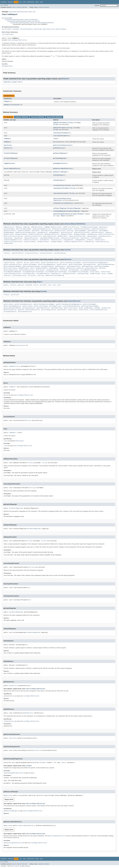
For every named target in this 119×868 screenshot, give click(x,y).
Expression (8, 145)
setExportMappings (60, 208)
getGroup (70, 231)
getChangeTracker (90, 264)
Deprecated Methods (54, 117)
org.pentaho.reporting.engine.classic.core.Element (21, 20)
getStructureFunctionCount (13, 236)
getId (32, 268)
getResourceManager (60, 172)
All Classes (4, 5)
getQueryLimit (9, 234)
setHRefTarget (95, 274)
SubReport (7, 101)
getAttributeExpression (50, 263)
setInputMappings (59, 211)
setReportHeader (57, 242)
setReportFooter (43, 242)
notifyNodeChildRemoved (12, 272)
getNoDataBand (9, 233)
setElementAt (44, 240)
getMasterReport (42, 268)
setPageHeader (80, 240)
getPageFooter (42, 233)
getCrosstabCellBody (24, 229)
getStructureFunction (106, 234)
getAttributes (62, 264)
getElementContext (74, 266)
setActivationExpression (62, 198)
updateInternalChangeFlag (55, 275)
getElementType (87, 266)
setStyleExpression (19, 275)
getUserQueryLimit (49, 236)
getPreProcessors (98, 233)
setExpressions (56, 240)
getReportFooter (67, 234)
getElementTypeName (102, 266)
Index (37, 2)
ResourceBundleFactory (12, 168)
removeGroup (8, 238)
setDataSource (56, 274)
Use (21, 2)
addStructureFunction (71, 227)
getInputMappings (59, 158)
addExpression (9, 227)
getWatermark (62, 236)
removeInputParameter (61, 193)
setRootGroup (89, 242)
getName (62, 268)
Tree (24, 2)
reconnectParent (59, 185)
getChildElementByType (106, 264)
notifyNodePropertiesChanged (33, 272)
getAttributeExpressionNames (71, 263)
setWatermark (8, 243)
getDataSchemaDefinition (42, 229)
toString (40, 275)
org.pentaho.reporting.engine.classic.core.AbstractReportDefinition (32, 23)
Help (41, 2)
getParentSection (91, 268)
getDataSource (60, 266)
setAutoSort (85, 238)
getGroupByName (80, 231)
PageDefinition (9, 163)
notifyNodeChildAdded (88, 270)
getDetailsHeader (24, 231)
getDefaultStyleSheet (82, 229)
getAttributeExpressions (13, 264)
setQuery (90, 240)
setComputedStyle (43, 274)
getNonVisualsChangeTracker (26, 233)
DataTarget (38, 29)
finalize (13, 285)
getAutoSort (104, 227)
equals (6, 285)
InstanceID (15, 105)
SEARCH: (97, 6)
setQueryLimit (100, 240)
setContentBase (96, 238)
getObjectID (71, 268)
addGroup (18, 227)
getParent (80, 268)
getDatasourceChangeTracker (62, 229)
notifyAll (43, 285)
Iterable (23, 29)
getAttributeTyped (75, 264)
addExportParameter (60, 123)
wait (50, 285)
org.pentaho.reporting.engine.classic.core (22, 12)
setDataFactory (59, 203)
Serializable (7, 29)
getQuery (109, 233)
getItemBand (104, 231)
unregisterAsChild (31, 253)
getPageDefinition (60, 163)
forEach (6, 295)
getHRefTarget (24, 268)
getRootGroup (92, 234)
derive (56, 142)
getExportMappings (60, 153)
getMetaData (53, 268)
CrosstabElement (8, 34)
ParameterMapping (10, 153)
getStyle (102, 268)
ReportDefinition (49, 29)
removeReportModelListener (50, 238)
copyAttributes (9, 263)
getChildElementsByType (31, 266)
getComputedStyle (48, 266)
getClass (21, 285)
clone (55, 139)
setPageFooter (68, 240)
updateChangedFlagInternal (63, 214)
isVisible (64, 270)
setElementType (83, 274)
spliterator (15, 295)
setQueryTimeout (30, 242)
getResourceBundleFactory (63, 168)
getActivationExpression (62, 145)
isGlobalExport (59, 175)
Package (10, 2)
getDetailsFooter (10, 231)
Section (68, 185)
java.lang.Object (7, 18)
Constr (19, 7)
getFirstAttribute (10, 268)
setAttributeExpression (12, 274)
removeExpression (105, 236)
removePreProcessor (31, 238)
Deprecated (31, 2)
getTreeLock (40, 270)
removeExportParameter (61, 188)
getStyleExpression (11, 270)
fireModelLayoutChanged (89, 227)
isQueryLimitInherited (77, 236)
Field (14, 7)
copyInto (19, 263)
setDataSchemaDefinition (13, 240)
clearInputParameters (61, 136)
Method (25, 7)
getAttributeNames (30, 264)
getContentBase (9, 229)
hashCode (29, 285)
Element (30, 29)
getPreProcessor (67, 233)
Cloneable (16, 29)
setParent (7, 275)
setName (110, 274)
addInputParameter (60, 128)
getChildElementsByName (12, 266)
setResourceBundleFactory (73, 242)
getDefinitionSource (99, 229)
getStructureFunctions (33, 236)
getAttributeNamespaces (47, 264)
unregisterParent (46, 253)
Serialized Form (7, 66)
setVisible (32, 275)
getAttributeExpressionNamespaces (95, 263)
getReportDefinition (52, 234)
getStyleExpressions (27, 270)
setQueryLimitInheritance (13, 242)
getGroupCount (93, 231)
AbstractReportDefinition (17, 40)
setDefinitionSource (31, 240)
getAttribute (35, 263)
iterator (7, 253)
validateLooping (60, 253)
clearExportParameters (61, 133)
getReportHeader (80, 234)
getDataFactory (59, 148)
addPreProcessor (37, 227)
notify (36, 285)
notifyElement (74, 270)
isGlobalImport (59, 180)
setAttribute (95, 272)
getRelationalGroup (36, 234)
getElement (36, 231)
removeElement (92, 236)
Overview (4, 2)
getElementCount (47, 231)
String (70, 123)
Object (63, 216)
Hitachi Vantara (15, 866)
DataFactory (8, 148)
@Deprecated (8, 795)
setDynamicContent (69, 274)
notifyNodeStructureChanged (78, 272)
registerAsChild (17, 253)
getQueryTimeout (21, 234)
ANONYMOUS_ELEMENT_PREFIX (13, 82)
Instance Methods (22, 117)
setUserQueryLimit (102, 242)
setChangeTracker (29, 274)
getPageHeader (54, 233)
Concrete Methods (38, 117)
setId (104, 274)
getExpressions (60, 231)
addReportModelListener (53, 227)
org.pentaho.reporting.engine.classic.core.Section (24, 21)
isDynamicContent (52, 270)
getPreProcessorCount (82, 233)
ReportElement (61, 29)
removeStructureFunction (70, 238)
